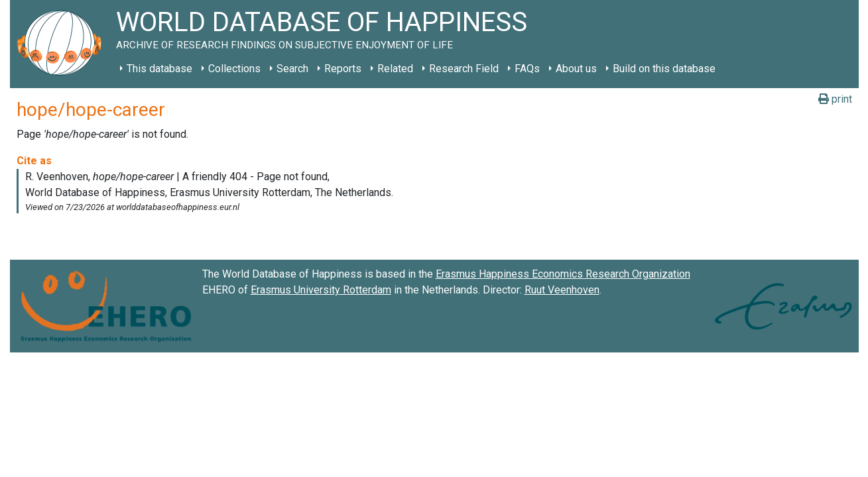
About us (576, 69)
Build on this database (664, 69)
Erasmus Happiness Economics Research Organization (563, 274)
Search (292, 69)
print (835, 99)
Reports (343, 69)
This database (159, 69)
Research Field (464, 69)
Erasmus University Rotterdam (321, 290)
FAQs (527, 69)
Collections (234, 69)
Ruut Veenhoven (562, 290)
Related (395, 69)
